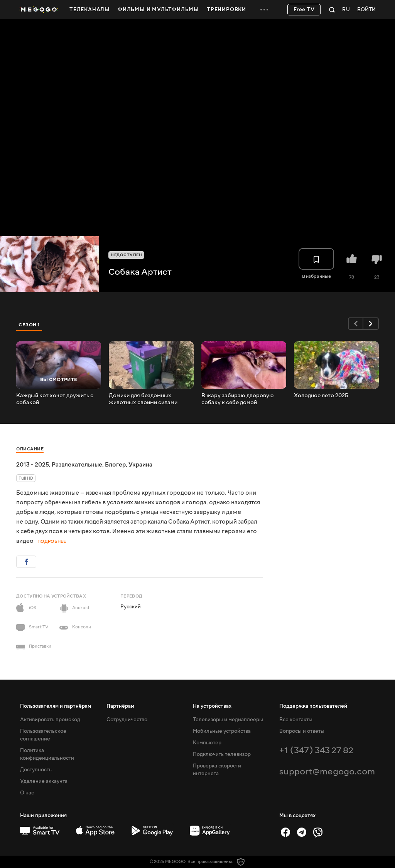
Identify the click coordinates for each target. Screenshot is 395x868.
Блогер (115, 465)
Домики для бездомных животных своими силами (143, 399)
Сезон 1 (29, 325)
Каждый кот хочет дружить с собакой (55, 399)
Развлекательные (77, 465)
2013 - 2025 (33, 465)
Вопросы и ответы (302, 731)
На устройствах (212, 706)
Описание (30, 449)
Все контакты (296, 720)
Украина (140, 465)
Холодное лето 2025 (321, 396)
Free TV (304, 10)
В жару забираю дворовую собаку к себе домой (238, 399)
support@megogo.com (327, 771)
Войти (366, 10)
